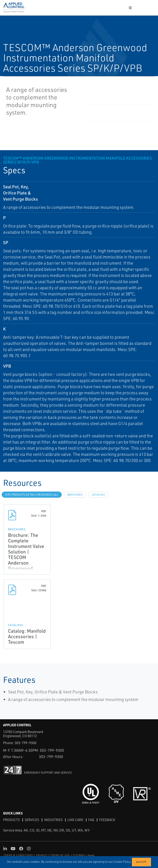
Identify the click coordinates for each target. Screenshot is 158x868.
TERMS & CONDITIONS (18, 855)
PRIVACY (42, 855)
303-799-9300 (26, 743)
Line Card (75, 820)
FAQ (91, 820)
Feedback (107, 820)
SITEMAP (79, 855)
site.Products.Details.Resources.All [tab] (32, 495)
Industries (53, 820)
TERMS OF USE (60, 855)
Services (32, 820)
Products (11, 820)
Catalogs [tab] (98, 495)
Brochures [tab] (75, 495)
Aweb (91, 855)
